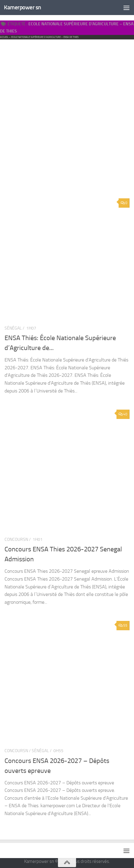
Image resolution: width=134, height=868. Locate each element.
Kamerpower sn (22, 7)
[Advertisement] (67, 104)
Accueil (4, 37)
